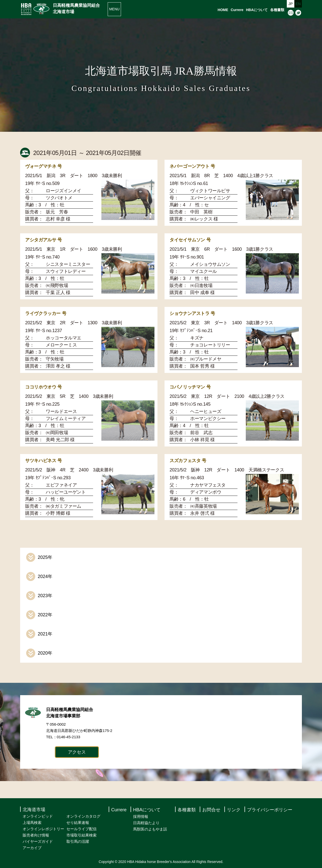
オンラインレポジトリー (43, 829)
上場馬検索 (32, 823)
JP (291, 4)
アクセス (77, 752)
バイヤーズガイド (38, 841)
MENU (114, 9)
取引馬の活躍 (78, 841)
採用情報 (141, 816)
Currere (237, 10)
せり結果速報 (78, 823)
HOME (223, 10)
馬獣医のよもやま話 (150, 829)
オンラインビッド (38, 816)
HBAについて (257, 10)
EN (298, 4)
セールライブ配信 (82, 829)
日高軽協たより (146, 823)
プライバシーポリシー (270, 810)
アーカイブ (32, 848)
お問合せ (211, 810)
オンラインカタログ (83, 816)
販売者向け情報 (36, 835)
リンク (234, 810)
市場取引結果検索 (82, 835)
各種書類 (277, 10)
